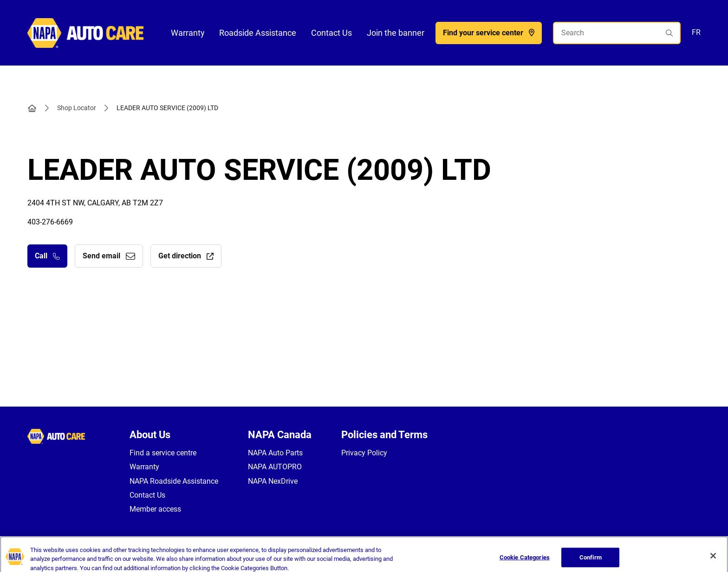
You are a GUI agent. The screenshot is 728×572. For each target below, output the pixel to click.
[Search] (617, 33)
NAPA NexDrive (273, 481)
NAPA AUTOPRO (275, 467)
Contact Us (331, 33)
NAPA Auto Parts (275, 453)
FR (696, 32)
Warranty (188, 33)
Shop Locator (77, 108)
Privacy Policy (364, 453)
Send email (109, 256)
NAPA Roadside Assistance (174, 481)
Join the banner (396, 33)
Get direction (186, 256)
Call (47, 256)
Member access (155, 509)
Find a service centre (163, 453)
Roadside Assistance (258, 33)
